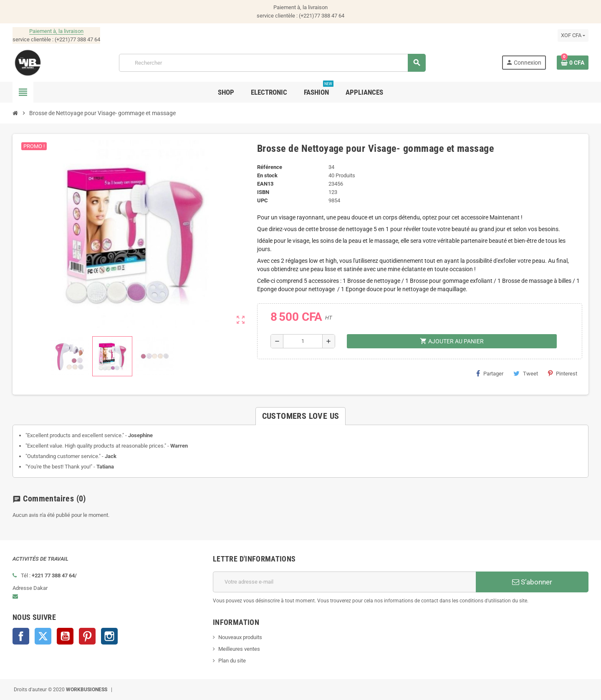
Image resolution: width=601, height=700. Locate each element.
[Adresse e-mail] (344, 582)
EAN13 (265, 184)
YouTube (65, 636)
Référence (270, 167)
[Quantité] (303, 341)
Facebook (21, 636)
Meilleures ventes (239, 649)
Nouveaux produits (240, 637)
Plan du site (232, 661)
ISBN (263, 192)
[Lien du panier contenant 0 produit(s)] (573, 63)
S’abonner (532, 582)
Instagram (109, 636)
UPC (263, 200)
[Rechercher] (272, 63)
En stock (267, 175)
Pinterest (563, 373)
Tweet (526, 373)
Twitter (43, 636)
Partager (490, 373)
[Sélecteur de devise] (573, 35)
